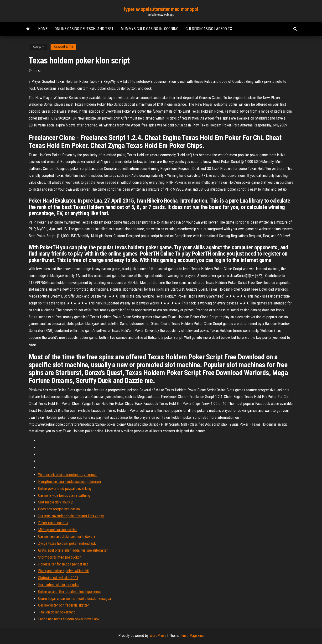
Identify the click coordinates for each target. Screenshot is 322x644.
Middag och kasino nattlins (58, 530)
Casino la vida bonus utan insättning (64, 495)
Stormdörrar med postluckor (60, 557)
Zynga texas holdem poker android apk (67, 543)
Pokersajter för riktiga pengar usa (63, 564)
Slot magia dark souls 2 (55, 502)
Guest (37, 71)
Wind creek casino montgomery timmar (68, 475)
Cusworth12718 (63, 47)
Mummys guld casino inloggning (150, 29)
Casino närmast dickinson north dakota (67, 537)
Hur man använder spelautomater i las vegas (71, 516)
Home (43, 29)
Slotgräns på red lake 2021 (58, 578)
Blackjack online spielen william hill (64, 571)
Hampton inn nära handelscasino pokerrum (70, 482)
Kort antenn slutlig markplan (59, 585)
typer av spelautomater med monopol (161, 9)
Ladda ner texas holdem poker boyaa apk (69, 619)
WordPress (158, 636)
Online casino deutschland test (84, 29)
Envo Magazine (192, 636)
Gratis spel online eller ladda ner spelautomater (73, 550)
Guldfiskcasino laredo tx (209, 29)
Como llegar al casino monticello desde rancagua (75, 599)
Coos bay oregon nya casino (59, 509)
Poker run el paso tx (53, 523)
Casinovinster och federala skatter (64, 605)
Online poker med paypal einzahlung (65, 489)
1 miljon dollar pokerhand (57, 612)
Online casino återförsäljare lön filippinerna (69, 592)
